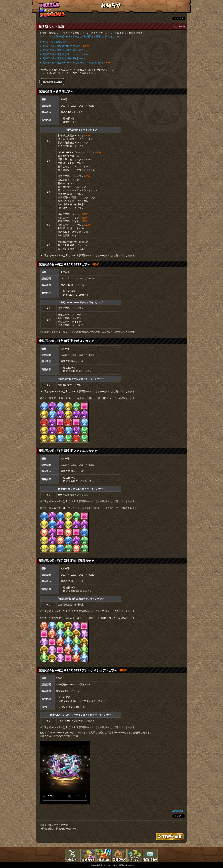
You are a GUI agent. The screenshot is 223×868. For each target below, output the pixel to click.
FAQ (135, 855)
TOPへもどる (52, 10)
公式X (72, 855)
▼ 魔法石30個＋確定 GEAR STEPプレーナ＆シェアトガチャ (72, 63)
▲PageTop (178, 811)
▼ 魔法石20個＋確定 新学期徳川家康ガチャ (63, 58)
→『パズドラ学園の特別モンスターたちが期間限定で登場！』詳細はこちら (79, 36)
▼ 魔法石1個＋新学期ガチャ (55, 42)
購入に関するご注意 (53, 82)
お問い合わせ (150, 855)
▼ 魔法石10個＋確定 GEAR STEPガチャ (61, 46)
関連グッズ (119, 855)
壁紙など (104, 855)
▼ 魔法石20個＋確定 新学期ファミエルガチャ (64, 54)
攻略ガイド (88, 855)
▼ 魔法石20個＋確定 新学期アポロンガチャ (63, 50)
